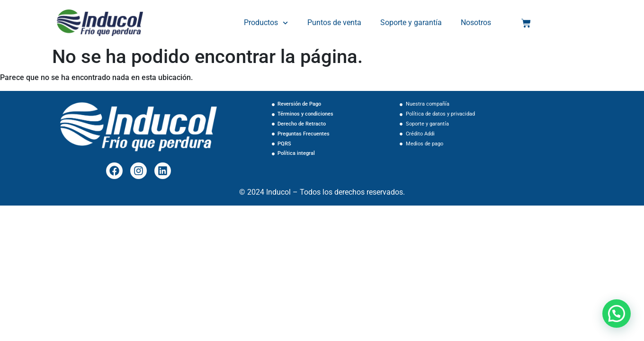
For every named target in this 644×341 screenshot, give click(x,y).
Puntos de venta (334, 22)
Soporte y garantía (411, 22)
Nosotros (476, 22)
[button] (617, 314)
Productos (266, 23)
